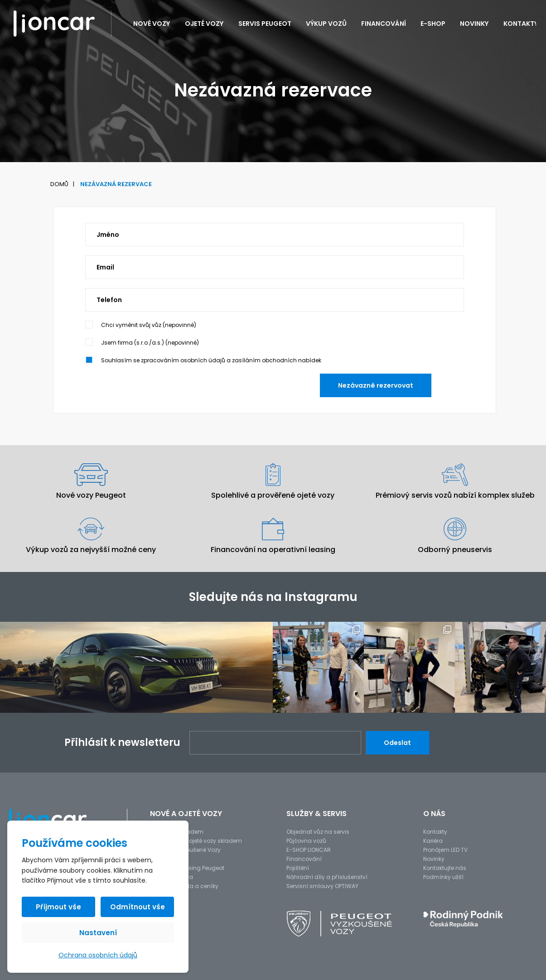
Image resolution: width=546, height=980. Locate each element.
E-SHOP (433, 24)
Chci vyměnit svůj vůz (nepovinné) (149, 325)
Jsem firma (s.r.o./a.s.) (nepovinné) (150, 343)
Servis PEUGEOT (265, 24)
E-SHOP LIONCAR (309, 850)
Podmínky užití (443, 877)
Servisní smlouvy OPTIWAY (322, 886)
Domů (59, 184)
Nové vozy (152, 24)
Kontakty (521, 24)
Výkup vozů (326, 24)
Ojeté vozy (204, 24)
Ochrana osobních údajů (98, 955)
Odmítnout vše (138, 907)
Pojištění (298, 868)
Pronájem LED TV (445, 850)
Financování (384, 24)
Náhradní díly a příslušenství (327, 877)
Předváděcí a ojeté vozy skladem (196, 841)
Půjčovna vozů (306, 841)
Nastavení (98, 933)
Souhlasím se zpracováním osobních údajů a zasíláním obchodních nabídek (211, 360)
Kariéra (433, 841)
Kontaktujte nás (445, 868)
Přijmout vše (58, 907)
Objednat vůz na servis (318, 832)
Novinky (474, 24)
